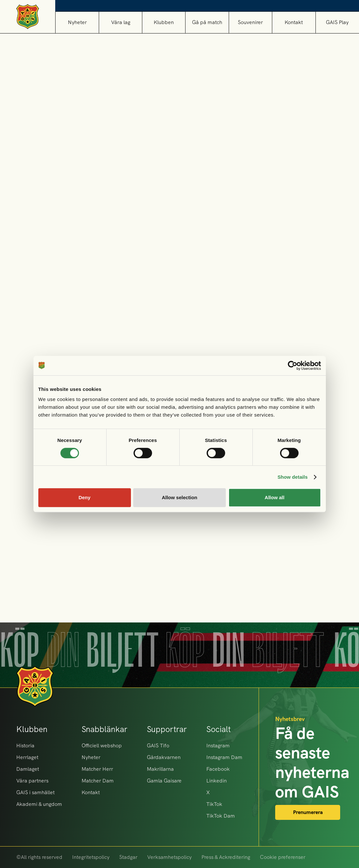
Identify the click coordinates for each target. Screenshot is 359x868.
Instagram (218, 746)
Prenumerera (308, 812)
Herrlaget (27, 757)
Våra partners (32, 781)
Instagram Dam (224, 757)
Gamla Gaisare (164, 781)
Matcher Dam (98, 781)
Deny (85, 497)
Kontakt (294, 22)
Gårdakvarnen (164, 757)
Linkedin (217, 781)
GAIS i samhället (35, 792)
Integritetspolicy (91, 857)
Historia (25, 746)
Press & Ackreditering (226, 857)
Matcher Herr (97, 769)
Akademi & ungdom (39, 804)
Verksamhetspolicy (169, 857)
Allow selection (179, 497)
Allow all (275, 497)
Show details (293, 477)
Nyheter (77, 22)
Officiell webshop (102, 746)
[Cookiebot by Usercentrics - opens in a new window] (293, 366)
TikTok (214, 804)
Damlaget (28, 769)
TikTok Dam (221, 816)
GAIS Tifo (158, 746)
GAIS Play (337, 22)
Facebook (218, 769)
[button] (120, 22)
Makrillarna (160, 769)
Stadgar (128, 857)
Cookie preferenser (283, 857)
